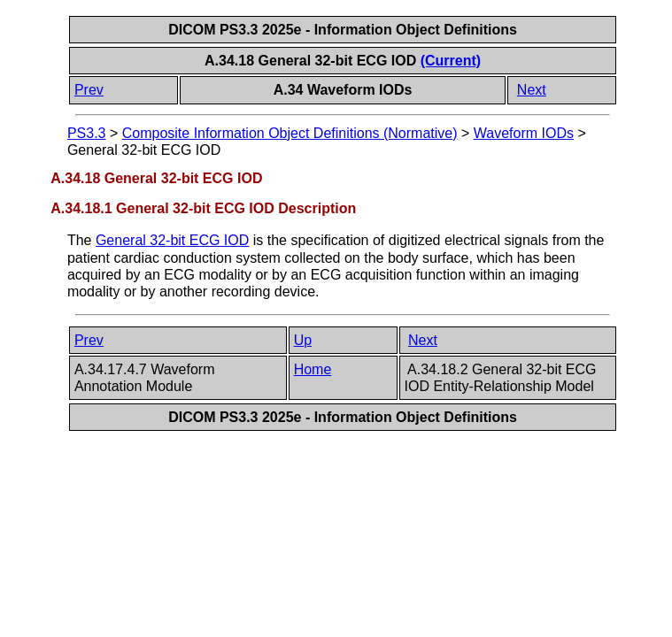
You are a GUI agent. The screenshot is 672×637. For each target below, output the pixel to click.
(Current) (451, 61)
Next (532, 90)
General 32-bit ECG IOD (172, 240)
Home (313, 369)
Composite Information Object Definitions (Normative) (290, 133)
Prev (89, 90)
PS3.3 (87, 133)
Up (303, 340)
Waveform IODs (524, 133)
